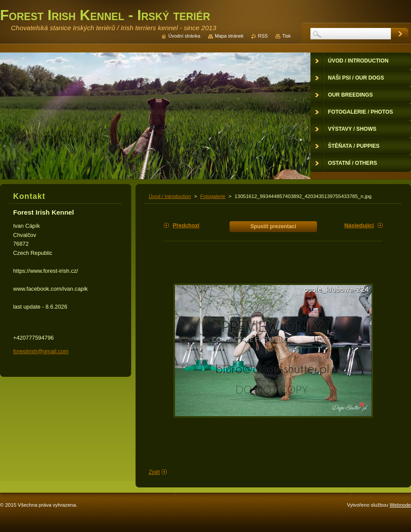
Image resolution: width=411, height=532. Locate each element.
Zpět (154, 472)
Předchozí (186, 225)
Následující (359, 225)
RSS (263, 36)
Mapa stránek (229, 36)
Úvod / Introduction (170, 196)
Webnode (400, 505)
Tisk (286, 36)
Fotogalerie (213, 196)
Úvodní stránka (184, 36)
